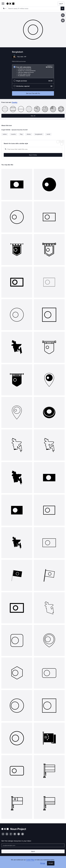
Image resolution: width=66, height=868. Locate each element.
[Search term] (34, 8)
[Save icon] (63, 15)
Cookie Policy (30, 860)
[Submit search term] (62, 8)
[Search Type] (4, 8)
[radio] (33, 71)
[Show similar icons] (63, 20)
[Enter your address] (33, 845)
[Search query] (33, 149)
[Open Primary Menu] (3, 4)
